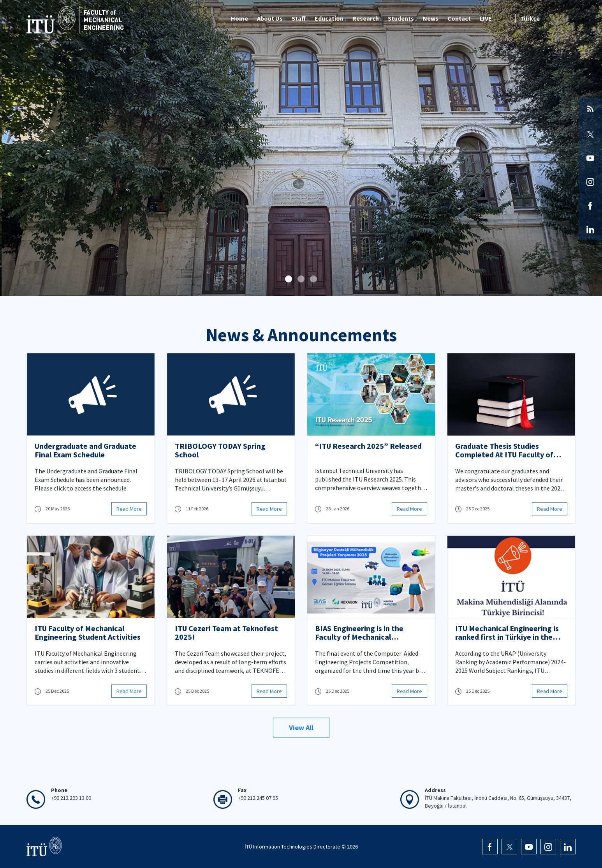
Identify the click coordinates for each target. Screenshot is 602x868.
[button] (289, 279)
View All (301, 728)
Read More (129, 509)
